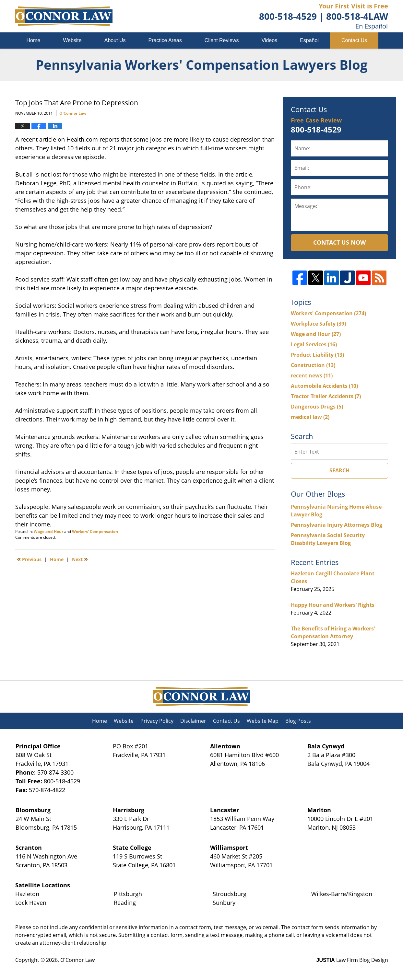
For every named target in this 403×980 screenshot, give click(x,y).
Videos (269, 40)
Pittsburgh (128, 894)
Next (80, 559)
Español (309, 40)
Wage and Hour (48, 531)
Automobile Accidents (324, 386)
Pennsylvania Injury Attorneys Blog (337, 525)
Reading (125, 903)
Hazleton (27, 894)
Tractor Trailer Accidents (326, 396)
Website (72, 40)
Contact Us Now (339, 242)
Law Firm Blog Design (352, 960)
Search (339, 470)
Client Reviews (222, 40)
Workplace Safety (318, 324)
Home (34, 40)
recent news (312, 375)
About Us (115, 40)
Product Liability (317, 355)
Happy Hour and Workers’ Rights (333, 605)
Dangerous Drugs (317, 407)
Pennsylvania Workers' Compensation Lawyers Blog (64, 16)
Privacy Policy (157, 721)
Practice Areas (165, 40)
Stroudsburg (230, 894)
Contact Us (354, 40)
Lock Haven (31, 903)
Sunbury (224, 903)
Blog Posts (298, 721)
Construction (313, 365)
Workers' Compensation (95, 531)
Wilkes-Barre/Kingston (342, 894)
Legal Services (314, 344)
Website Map (263, 721)
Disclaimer (193, 721)
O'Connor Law (77, 960)
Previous (29, 559)
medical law (310, 417)
